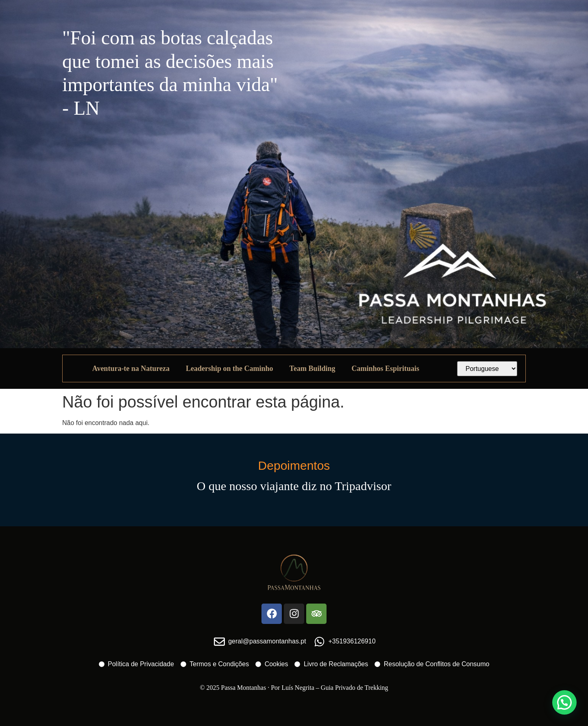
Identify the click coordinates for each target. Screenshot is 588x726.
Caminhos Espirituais (385, 368)
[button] (564, 702)
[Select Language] (487, 369)
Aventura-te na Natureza (131, 368)
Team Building (313, 368)
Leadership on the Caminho (230, 368)
